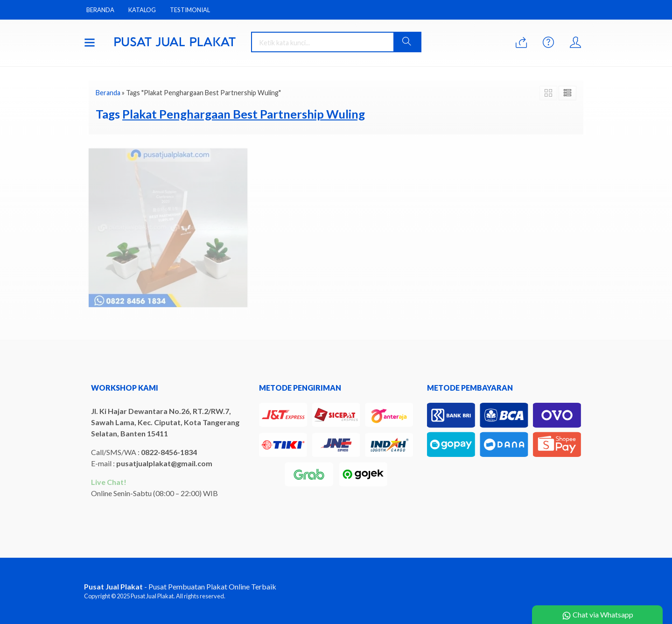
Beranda (100, 10)
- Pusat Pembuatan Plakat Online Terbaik (180, 586)
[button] (407, 42)
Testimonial (190, 10)
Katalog (142, 10)
